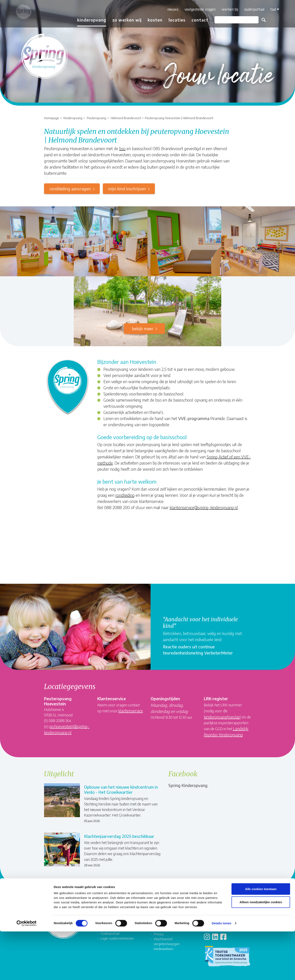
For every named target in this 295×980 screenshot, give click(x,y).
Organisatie (109, 910)
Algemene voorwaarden (171, 920)
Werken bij (226, 9)
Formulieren (162, 905)
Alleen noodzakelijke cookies (261, 951)
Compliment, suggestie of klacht (172, 912)
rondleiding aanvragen (70, 189)
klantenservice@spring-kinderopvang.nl (204, 507)
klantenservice (130, 711)
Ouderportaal (251, 9)
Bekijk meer (143, 328)
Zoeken (260, 20)
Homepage (52, 118)
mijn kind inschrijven (127, 189)
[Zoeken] (233, 20)
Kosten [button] (152, 20)
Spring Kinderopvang (188, 785)
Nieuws (169, 9)
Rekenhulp (215, 910)
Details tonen (221, 972)
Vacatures (107, 905)
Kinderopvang (73, 118)
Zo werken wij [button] (123, 20)
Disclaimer (161, 925)
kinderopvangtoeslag (222, 717)
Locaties (174, 20)
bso (122, 148)
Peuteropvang (96, 118)
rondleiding (125, 495)
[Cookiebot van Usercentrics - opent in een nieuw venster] (27, 972)
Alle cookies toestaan (261, 937)
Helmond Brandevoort (126, 118)
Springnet (107, 924)
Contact (196, 20)
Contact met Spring (221, 905)
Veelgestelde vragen (197, 9)
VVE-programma (194, 418)
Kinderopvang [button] (88, 20)
